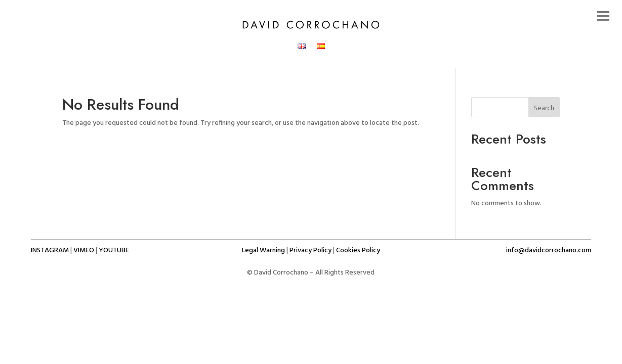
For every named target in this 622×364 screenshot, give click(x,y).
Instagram (50, 251)
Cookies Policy (358, 251)
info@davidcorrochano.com (549, 251)
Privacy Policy (310, 251)
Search (544, 108)
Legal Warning (263, 251)
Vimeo (84, 251)
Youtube (114, 251)
